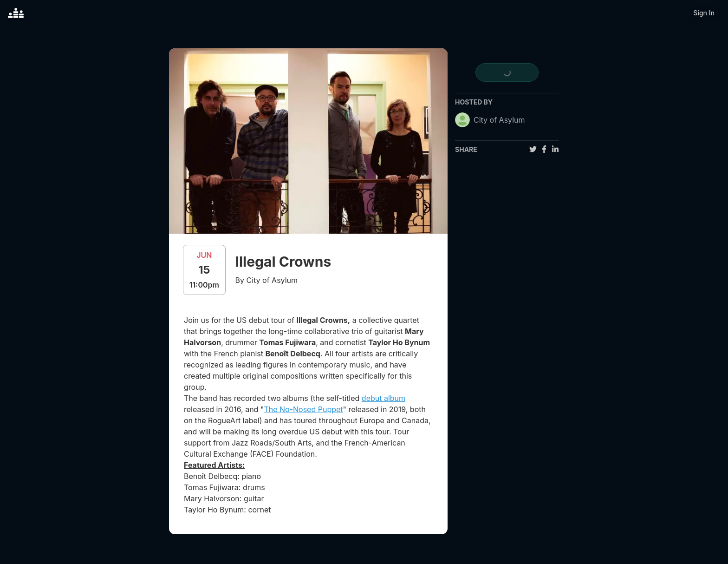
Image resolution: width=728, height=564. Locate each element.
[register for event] (507, 72)
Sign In (704, 13)
